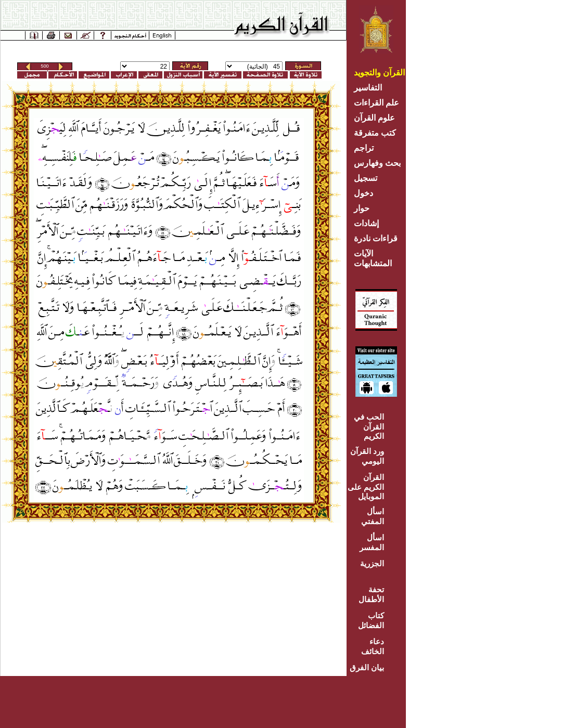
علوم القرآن (374, 118)
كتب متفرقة (375, 133)
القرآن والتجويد (379, 73)
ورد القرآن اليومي (367, 456)
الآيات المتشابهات (373, 258)
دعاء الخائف (373, 646)
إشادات (366, 223)
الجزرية (372, 563)
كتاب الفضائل (371, 620)
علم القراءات (376, 103)
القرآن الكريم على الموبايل (366, 487)
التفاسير (368, 88)
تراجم (364, 148)
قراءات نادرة (376, 238)
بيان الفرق (367, 667)
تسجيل (366, 178)
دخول (363, 193)
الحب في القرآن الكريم (369, 426)
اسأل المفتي (373, 516)
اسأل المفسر (372, 542)
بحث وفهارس (380, 163)
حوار (362, 208)
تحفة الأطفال (371, 594)
